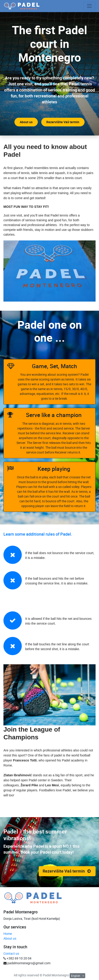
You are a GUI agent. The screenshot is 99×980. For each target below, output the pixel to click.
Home (8, 934)
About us (10, 938)
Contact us (11, 953)
